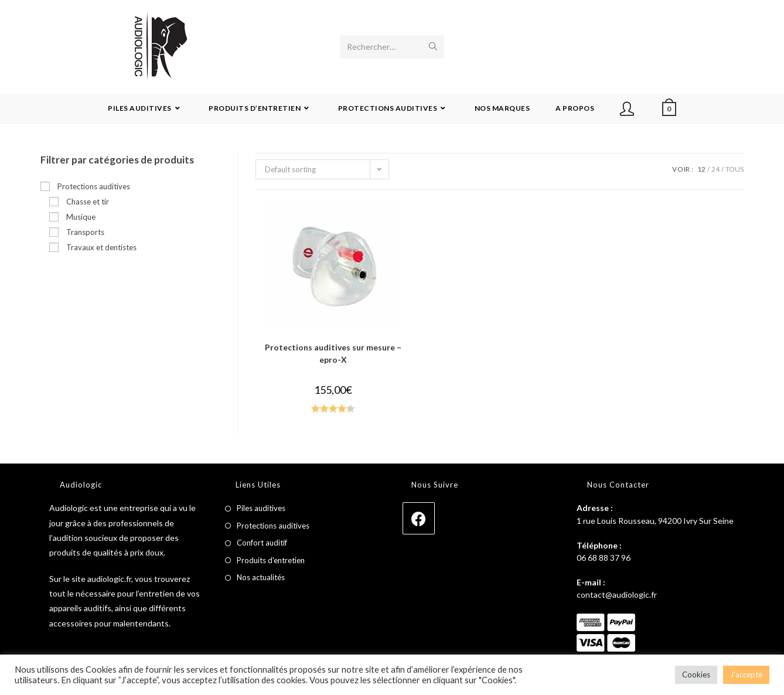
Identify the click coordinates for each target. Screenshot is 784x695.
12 (701, 169)
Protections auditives (273, 526)
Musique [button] (81, 217)
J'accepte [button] (746, 674)
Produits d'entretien (271, 560)
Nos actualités (261, 577)
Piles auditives (261, 508)
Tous (734, 169)
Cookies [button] (696, 674)
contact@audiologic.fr (617, 595)
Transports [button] (85, 232)
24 (715, 169)
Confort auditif (262, 543)
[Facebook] (419, 518)
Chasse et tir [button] (88, 202)
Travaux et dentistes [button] (101, 247)
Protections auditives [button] (94, 186)
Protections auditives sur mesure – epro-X (333, 353)
